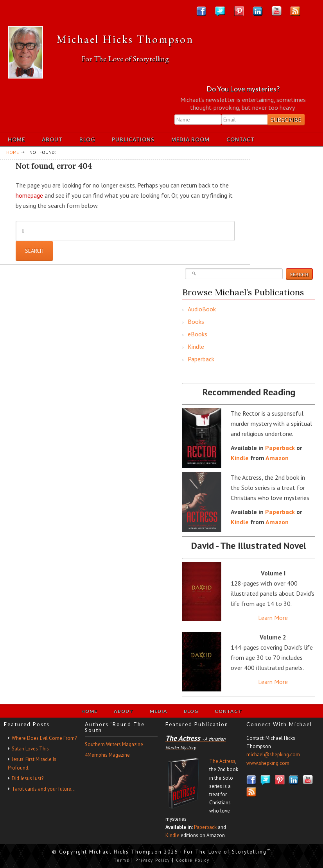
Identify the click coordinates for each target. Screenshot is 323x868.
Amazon (277, 458)
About (124, 711)
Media (159, 711)
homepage (29, 195)
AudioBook (202, 309)
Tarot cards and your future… (44, 789)
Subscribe (286, 120)
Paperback (201, 359)
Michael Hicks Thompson (125, 39)
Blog (191, 711)
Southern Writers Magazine (114, 744)
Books (196, 321)
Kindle (196, 346)
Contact (228, 711)
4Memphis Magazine (107, 755)
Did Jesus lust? (28, 778)
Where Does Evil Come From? (44, 738)
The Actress (222, 761)
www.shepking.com (268, 763)
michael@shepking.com (273, 755)
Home (89, 711)
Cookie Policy (193, 860)
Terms (122, 860)
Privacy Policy (153, 860)
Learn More (273, 618)
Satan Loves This (30, 749)
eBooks (197, 334)
